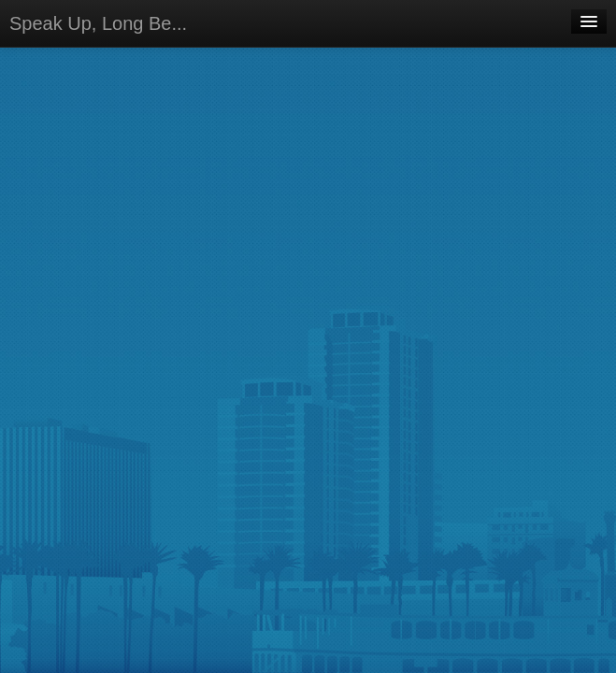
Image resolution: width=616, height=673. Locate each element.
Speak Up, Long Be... (98, 23)
